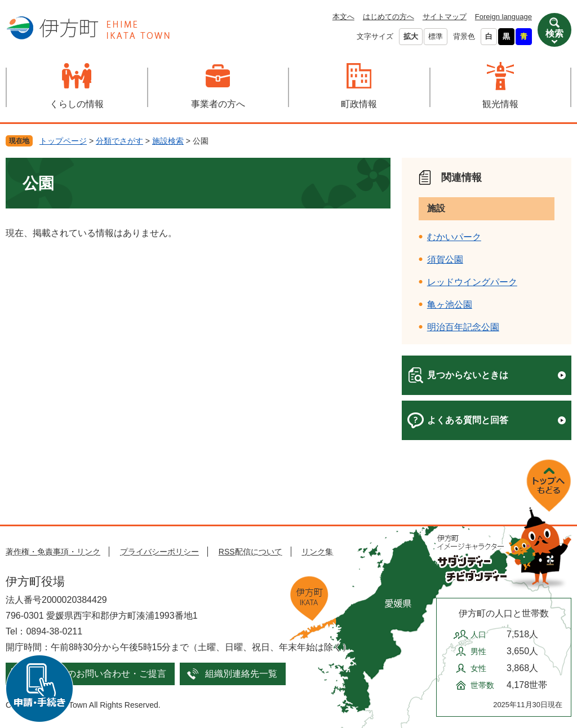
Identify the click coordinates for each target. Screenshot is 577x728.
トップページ (63, 141)
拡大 (411, 36)
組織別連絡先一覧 (241, 674)
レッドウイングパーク (472, 282)
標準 (436, 36)
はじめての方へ (389, 17)
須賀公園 (445, 259)
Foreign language (503, 17)
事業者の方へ (218, 104)
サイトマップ (445, 17)
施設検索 (168, 141)
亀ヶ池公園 (450, 305)
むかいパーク (454, 237)
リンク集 (317, 552)
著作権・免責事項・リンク (53, 552)
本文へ (343, 17)
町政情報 (359, 104)
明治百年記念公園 (463, 327)
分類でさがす (119, 141)
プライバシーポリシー (159, 552)
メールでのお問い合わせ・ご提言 (99, 674)
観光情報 (500, 104)
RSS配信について (250, 552)
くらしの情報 (77, 104)
